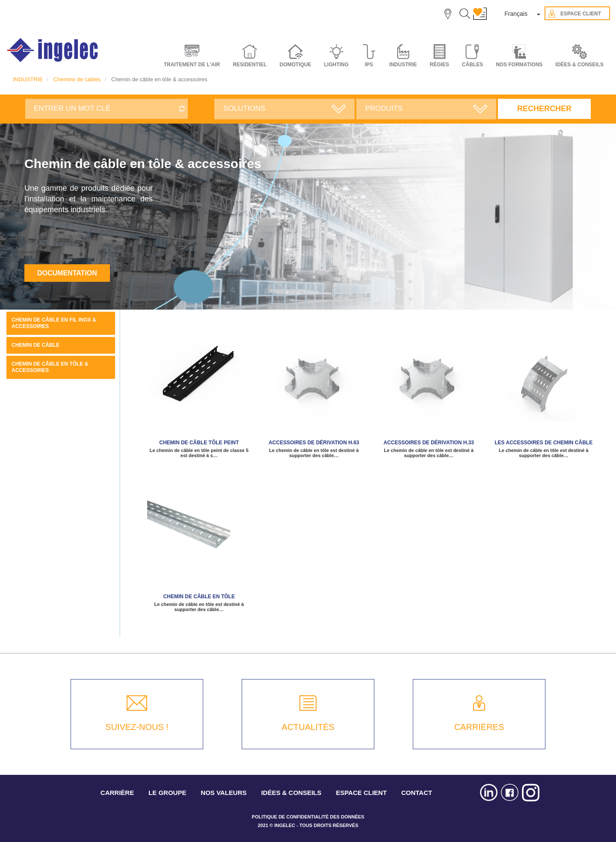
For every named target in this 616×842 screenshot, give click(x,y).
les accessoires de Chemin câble (543, 443)
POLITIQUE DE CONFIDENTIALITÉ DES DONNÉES (308, 817)
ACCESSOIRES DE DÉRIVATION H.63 (314, 443)
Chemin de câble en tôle (199, 597)
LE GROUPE (167, 793)
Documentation (67, 273)
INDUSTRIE (28, 79)
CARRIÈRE (117, 793)
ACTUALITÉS (308, 727)
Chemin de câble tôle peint (199, 443)
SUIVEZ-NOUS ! (137, 727)
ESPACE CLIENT (361, 793)
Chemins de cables (77, 79)
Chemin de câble (36, 345)
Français (516, 14)
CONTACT (417, 793)
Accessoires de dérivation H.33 (429, 443)
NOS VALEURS (224, 793)
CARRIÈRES (479, 727)
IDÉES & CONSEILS (579, 65)
